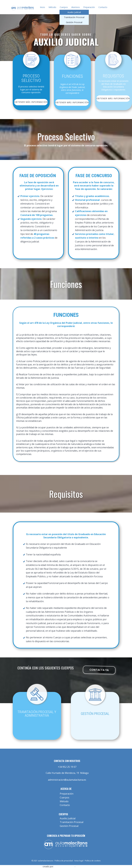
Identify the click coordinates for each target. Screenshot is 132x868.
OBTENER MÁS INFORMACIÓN (72, 102)
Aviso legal (79, 861)
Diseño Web (83, 866)
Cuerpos (64, 7)
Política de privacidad (64, 861)
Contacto (103, 7)
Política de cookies (93, 861)
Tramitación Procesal (74, 17)
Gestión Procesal (74, 22)
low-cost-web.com (64, 866)
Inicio (42, 7)
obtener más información (31, 102)
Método (52, 7)
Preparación (89, 7)
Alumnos (76, 7)
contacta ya (99, 671)
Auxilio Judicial (74, 12)
